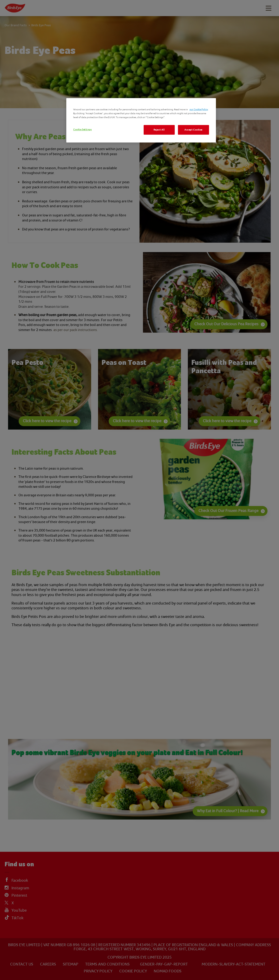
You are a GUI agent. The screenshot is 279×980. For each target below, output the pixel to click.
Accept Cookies (193, 130)
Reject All (159, 130)
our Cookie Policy (199, 109)
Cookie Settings (83, 129)
